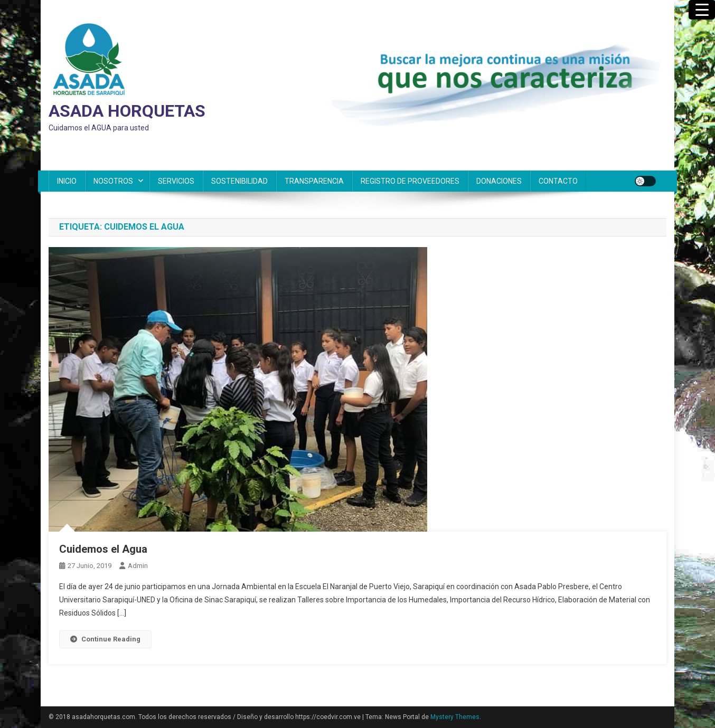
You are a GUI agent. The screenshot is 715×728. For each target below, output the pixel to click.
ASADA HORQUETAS (127, 111)
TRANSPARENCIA (314, 181)
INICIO (67, 181)
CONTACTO (558, 181)
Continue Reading (105, 639)
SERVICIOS (176, 181)
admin (138, 566)
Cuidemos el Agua (103, 549)
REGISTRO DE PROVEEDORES (410, 181)
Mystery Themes (455, 717)
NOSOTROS (113, 181)
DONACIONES (499, 181)
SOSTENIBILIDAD (239, 181)
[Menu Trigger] (702, 10)
